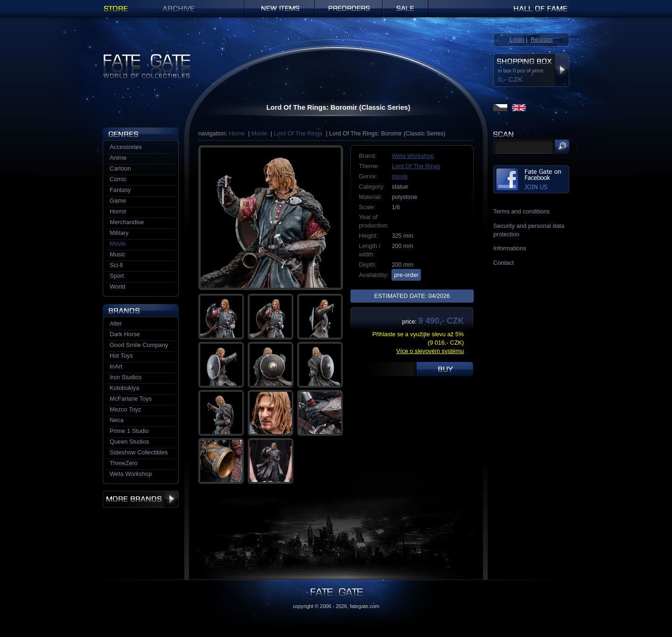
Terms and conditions (521, 211)
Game (118, 201)
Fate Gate (116, 57)
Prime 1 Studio (129, 431)
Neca (117, 420)
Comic (118, 179)
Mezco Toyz (125, 409)
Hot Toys (121, 356)
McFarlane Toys (131, 399)
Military (119, 233)
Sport (117, 276)
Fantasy (120, 190)
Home (237, 133)
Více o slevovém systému (430, 351)
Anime (118, 158)
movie (399, 176)
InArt (116, 366)
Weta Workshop (413, 156)
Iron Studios (126, 377)
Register (542, 39)
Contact (504, 263)
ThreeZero (124, 463)
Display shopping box (562, 70)
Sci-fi (116, 265)
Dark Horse (125, 334)
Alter (116, 323)
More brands (141, 499)
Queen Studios (129, 442)
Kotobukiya (124, 388)
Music (117, 254)
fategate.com (365, 606)
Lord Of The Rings (298, 133)
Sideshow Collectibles (139, 452)
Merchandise (127, 222)
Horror (118, 211)
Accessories (126, 147)
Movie (259, 133)
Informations (510, 248)
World (117, 287)
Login (517, 39)
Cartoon (120, 168)
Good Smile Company (139, 345)
